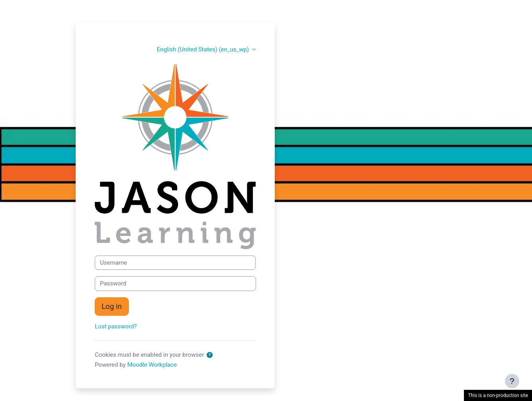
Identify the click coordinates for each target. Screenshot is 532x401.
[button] (211, 355)
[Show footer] (512, 381)
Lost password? (116, 326)
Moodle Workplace (152, 365)
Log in (112, 307)
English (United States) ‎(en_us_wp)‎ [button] (204, 49)
